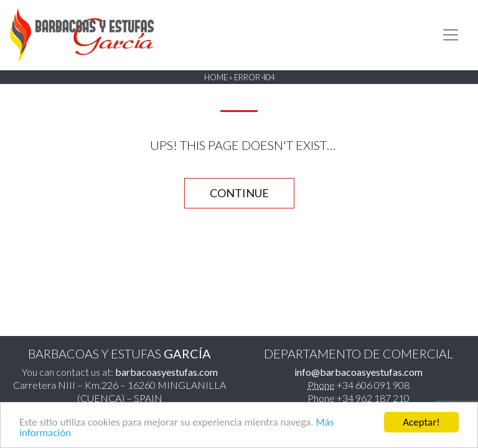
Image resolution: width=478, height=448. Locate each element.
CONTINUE (239, 193)
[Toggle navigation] (451, 35)
